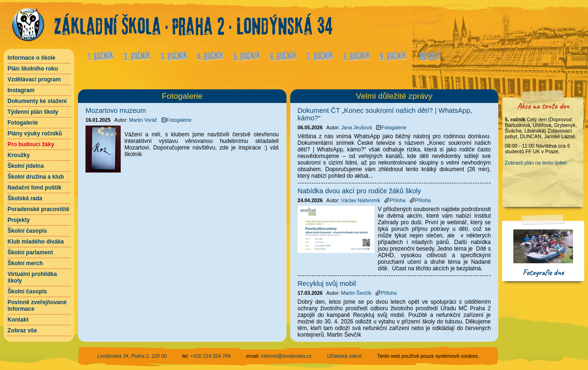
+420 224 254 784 (210, 356)
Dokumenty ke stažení (37, 101)
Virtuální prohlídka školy (32, 277)
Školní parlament (30, 252)
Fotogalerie (23, 123)
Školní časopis (27, 231)
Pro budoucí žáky (31, 144)
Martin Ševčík (356, 293)
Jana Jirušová (356, 127)
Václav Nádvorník (361, 200)
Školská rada (25, 198)
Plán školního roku (33, 69)
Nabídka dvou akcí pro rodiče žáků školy (360, 191)
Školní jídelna (26, 166)
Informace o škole (31, 58)
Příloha (395, 200)
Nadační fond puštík (35, 188)
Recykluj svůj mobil (327, 283)
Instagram (21, 90)
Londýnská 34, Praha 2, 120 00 (132, 356)
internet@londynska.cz (286, 356)
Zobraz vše (22, 331)
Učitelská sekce (344, 356)
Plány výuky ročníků (35, 134)
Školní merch (25, 263)
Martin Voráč (143, 120)
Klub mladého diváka (36, 242)
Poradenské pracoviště (38, 209)
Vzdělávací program (34, 79)
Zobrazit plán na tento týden (536, 163)
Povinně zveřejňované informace (37, 306)
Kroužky (19, 155)
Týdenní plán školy (33, 112)
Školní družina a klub (36, 177)
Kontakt (18, 320)
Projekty (19, 220)
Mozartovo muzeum (116, 110)
